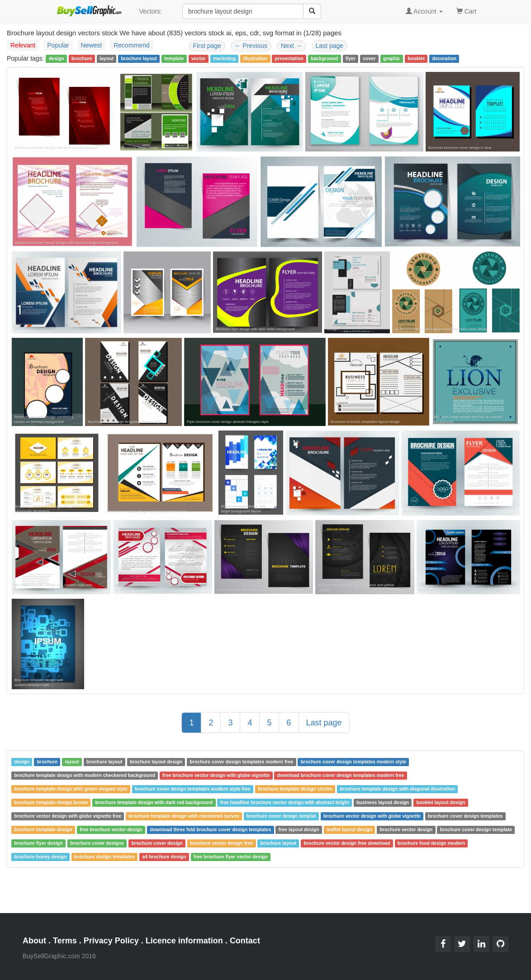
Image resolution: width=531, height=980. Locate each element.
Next (292, 46)
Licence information (184, 941)
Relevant (23, 45)
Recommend (131, 45)
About (34, 941)
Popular (58, 45)
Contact (245, 941)
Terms (65, 941)
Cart (466, 11)
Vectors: (150, 11)
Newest (92, 45)
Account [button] (424, 11)
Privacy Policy (111, 941)
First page (207, 46)
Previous (251, 46)
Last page (330, 46)
